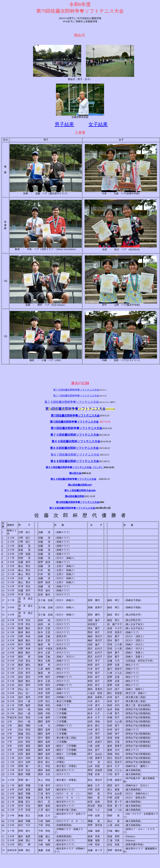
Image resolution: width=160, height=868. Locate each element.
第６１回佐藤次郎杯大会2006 (80, 490)
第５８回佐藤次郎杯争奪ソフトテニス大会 (72, 508)
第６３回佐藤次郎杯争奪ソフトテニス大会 (73, 479)
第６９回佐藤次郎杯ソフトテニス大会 (76, 441)
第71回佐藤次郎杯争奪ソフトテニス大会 (76, 428)
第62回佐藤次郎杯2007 (80, 485)
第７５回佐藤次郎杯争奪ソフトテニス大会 (72, 402)
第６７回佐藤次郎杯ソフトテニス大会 (75, 455)
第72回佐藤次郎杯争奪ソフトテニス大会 (74, 422)
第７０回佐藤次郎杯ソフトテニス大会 (75, 435)
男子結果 (64, 124)
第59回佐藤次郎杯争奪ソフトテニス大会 (78, 502)
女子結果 (98, 124)
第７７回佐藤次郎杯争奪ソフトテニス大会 (76, 396)
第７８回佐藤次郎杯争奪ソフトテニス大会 (76, 390)
